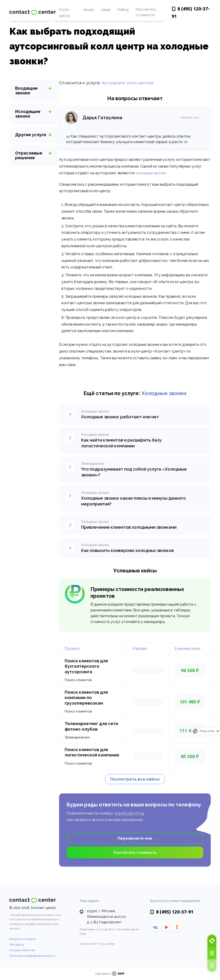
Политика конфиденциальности (32, 956)
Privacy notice (207, 731)
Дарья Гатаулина (102, 118)
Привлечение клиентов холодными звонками (129, 527)
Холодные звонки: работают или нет (120, 417)
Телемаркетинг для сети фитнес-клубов (91, 726)
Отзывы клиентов (22, 950)
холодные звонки (151, 173)
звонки (26, 91)
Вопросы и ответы (23, 939)
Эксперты (17, 945)
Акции (89, 10)
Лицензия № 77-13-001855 (97, 944)
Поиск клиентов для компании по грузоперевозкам (86, 698)
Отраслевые (29, 155)
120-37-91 (175, 912)
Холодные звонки (164, 393)
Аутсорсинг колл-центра (127, 83)
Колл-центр (65, 13)
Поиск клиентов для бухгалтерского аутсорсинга (86, 666)
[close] (218, 731)
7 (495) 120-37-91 (129, 813)
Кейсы (123, 10)
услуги (31, 135)
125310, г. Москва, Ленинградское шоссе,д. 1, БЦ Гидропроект (106, 917)
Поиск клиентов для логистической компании (92, 752)
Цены (106, 10)
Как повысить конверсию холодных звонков (127, 550)
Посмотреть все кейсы (135, 779)
